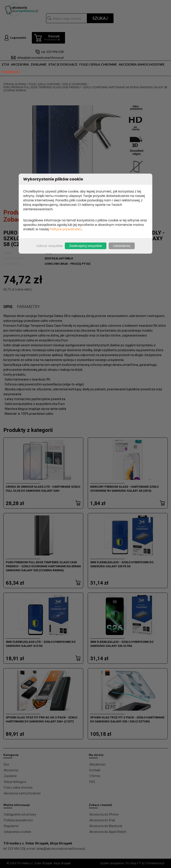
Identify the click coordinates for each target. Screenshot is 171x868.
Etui (6, 64)
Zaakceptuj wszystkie (85, 246)
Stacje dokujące (63, 64)
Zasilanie (39, 64)
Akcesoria (20, 64)
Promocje (11, 72)
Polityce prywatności (66, 229)
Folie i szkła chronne (98, 64)
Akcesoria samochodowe (142, 64)
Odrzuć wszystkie (49, 246)
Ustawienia (122, 246)
